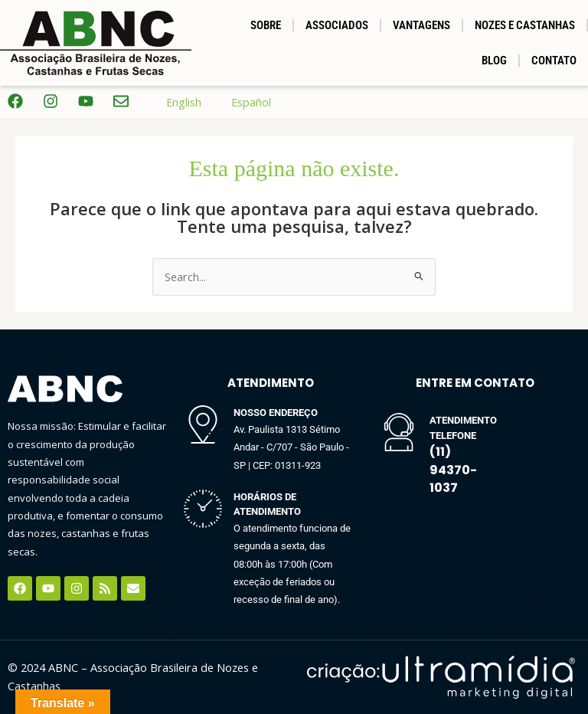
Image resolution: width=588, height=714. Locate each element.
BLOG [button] (494, 61)
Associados (337, 25)
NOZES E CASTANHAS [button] (525, 25)
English (173, 102)
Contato (554, 61)
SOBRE (266, 25)
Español (240, 102)
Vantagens (421, 25)
